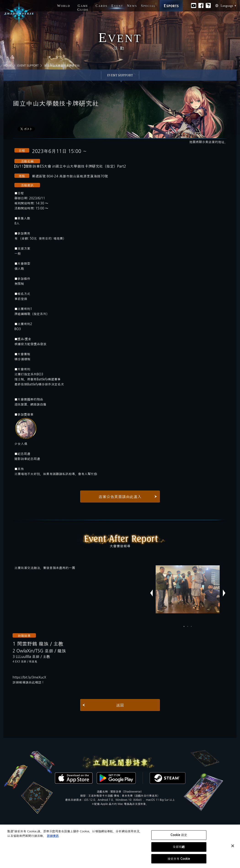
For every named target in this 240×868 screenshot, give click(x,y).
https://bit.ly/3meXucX (29, 677)
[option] (188, 589)
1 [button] (184, 626)
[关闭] (233, 847)
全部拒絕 (179, 848)
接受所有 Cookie (179, 860)
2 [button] (188, 626)
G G (83, 8)
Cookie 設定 (179, 836)
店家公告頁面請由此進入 (120, 497)
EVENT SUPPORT (28, 66)
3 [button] (191, 626)
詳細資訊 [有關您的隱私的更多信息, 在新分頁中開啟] (53, 837)
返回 (120, 705)
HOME (8, 66)
